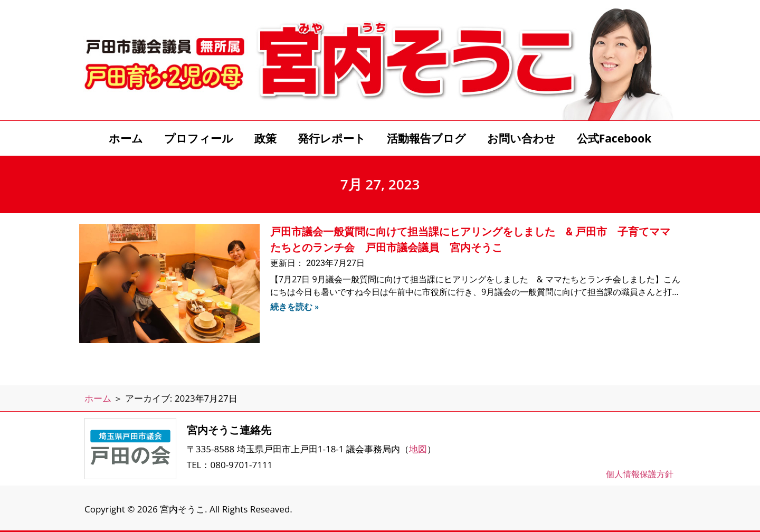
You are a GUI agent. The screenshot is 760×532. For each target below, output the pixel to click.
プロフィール (199, 138)
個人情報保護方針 (640, 474)
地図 (418, 449)
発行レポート (332, 138)
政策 (265, 138)
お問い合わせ (521, 138)
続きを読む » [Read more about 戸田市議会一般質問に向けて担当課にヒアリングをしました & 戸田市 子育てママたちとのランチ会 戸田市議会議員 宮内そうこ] (294, 307)
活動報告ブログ (426, 138)
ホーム (126, 138)
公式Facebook (614, 138)
